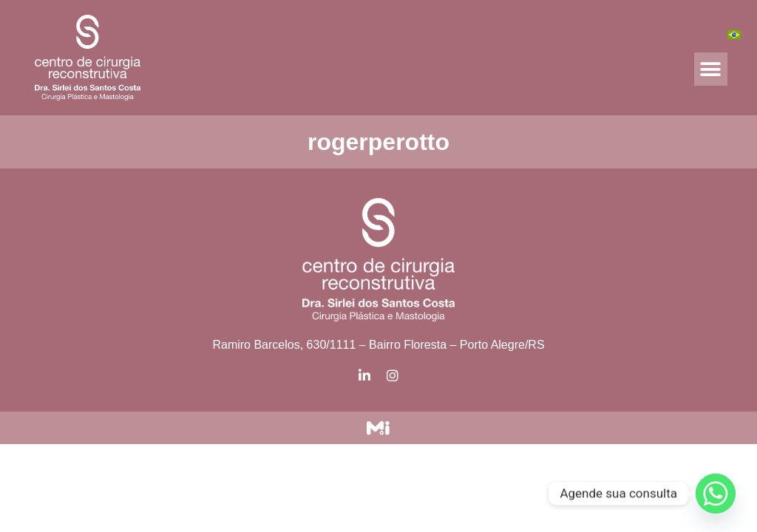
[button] (711, 69)
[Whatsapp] (716, 494)
